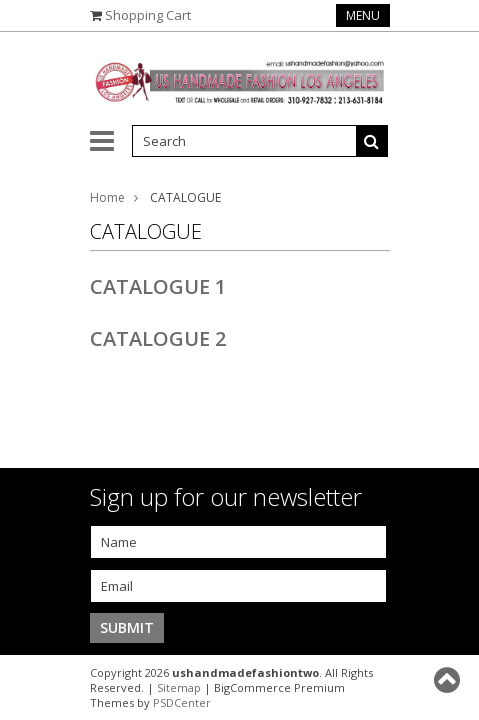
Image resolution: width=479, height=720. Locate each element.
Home (107, 197)
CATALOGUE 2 (158, 338)
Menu (363, 15)
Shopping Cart (148, 15)
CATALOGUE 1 (158, 286)
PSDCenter (182, 702)
